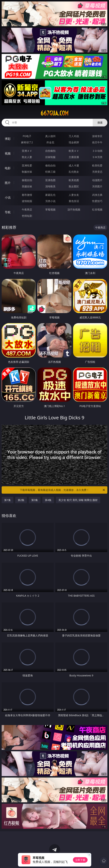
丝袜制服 (50, 157)
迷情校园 (27, 201)
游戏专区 (97, 136)
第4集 (48, 500)
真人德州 (50, 136)
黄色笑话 (74, 201)
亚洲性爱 (27, 165)
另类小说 (50, 201)
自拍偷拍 (50, 151)
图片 (8, 183)
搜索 (100, 122)
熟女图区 (74, 186)
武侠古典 (97, 195)
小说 (8, 197)
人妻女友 (74, 195)
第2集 (21, 500)
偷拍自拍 (50, 165)
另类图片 (97, 186)
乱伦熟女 (74, 172)
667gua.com (54, 113)
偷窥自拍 (27, 180)
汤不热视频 (74, 209)
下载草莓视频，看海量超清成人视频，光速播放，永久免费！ (63, 490)
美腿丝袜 (27, 186)
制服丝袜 (27, 172)
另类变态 (97, 172)
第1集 (8, 500)
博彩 (8, 139)
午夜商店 (27, 209)
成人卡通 (74, 165)
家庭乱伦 (50, 195)
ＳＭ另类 (97, 157)
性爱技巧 (97, 201)
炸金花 (50, 142)
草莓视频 (50, 209)
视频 (8, 153)
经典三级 (50, 172)
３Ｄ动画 (97, 151)
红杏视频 (97, 209)
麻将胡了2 (27, 142)
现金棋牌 (74, 142)
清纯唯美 (50, 186)
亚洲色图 (50, 180)
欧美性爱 (97, 165)
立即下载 (80, 860)
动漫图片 (97, 180)
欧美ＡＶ (74, 151)
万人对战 (74, 136)
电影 (8, 168)
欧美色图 (74, 180)
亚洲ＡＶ (27, 151)
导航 (8, 212)
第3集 (35, 500)
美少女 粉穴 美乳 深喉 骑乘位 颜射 (78, 500)
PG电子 (27, 136)
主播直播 (74, 157)
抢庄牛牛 (97, 142)
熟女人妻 (27, 157)
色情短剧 (27, 216)
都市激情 (27, 195)
